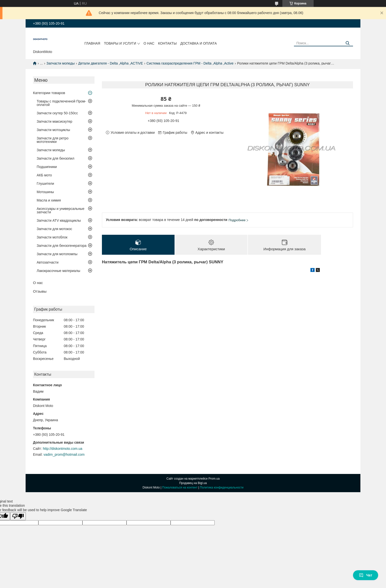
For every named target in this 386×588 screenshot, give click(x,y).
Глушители (45, 184)
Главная (92, 43)
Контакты (167, 43)
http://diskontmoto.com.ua (63, 449)
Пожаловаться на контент (180, 487)
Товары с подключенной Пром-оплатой (61, 103)
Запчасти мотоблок (52, 237)
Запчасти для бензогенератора (62, 246)
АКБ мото (44, 175)
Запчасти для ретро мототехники (53, 140)
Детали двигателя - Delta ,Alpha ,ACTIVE (111, 63)
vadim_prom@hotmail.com (64, 454)
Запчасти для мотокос (54, 229)
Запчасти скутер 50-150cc (57, 113)
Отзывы (40, 291)
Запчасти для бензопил (56, 158)
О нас (149, 43)
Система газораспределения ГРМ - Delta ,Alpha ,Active (190, 63)
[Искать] (347, 43)
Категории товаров (49, 93)
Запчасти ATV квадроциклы (59, 220)
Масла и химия (49, 200)
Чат (366, 575)
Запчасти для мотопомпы (57, 254)
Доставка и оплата (199, 43)
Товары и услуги (120, 43)
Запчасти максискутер (55, 121)
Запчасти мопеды (61, 63)
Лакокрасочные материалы (58, 271)
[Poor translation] (18, 516)
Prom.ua (214, 479)
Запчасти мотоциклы (53, 130)
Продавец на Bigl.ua (193, 483)
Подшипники (47, 167)
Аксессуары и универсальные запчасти (61, 210)
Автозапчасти (48, 262)
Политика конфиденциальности (222, 487)
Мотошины (45, 192)
